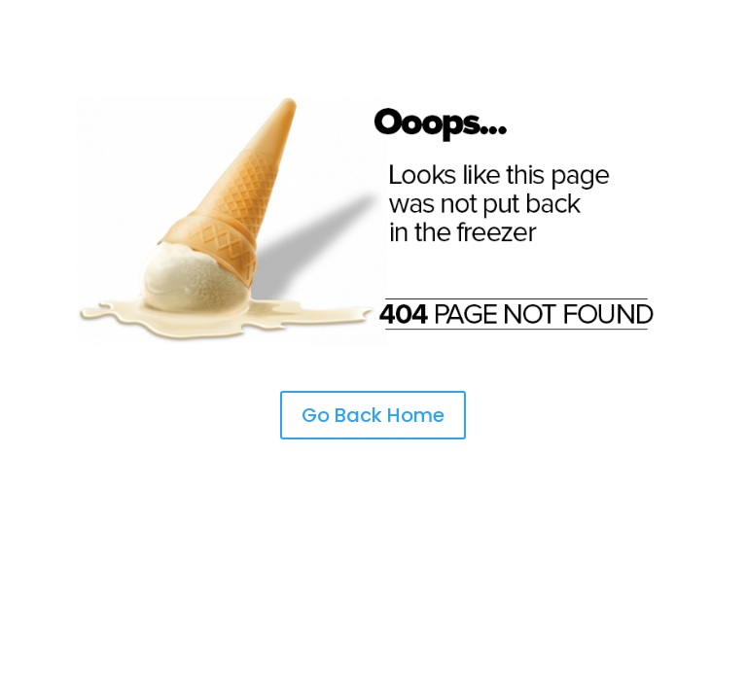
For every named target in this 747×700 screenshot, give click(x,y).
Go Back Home (373, 415)
